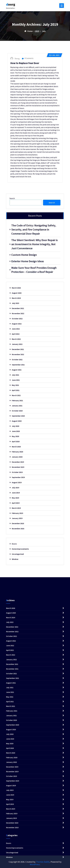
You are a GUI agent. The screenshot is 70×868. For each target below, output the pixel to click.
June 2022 (16, 329)
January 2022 (17, 344)
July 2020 (15, 426)
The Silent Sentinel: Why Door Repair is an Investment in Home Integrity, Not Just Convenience (35, 244)
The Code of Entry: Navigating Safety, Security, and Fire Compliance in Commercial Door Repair (34, 229)
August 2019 (17, 482)
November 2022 (18, 313)
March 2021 (16, 395)
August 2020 (17, 421)
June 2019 (16, 493)
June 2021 (16, 380)
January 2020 (17, 457)
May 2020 (15, 436)
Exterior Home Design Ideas (28, 261)
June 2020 (16, 431)
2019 (37, 31)
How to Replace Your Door (25, 63)
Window (15, 559)
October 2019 (17, 472)
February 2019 (17, 513)
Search (12, 198)
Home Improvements (20, 549)
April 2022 (16, 334)
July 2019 (15, 488)
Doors (14, 544)
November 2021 (18, 354)
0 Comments (28, 58)
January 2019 (17, 518)
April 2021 (16, 390)
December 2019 (18, 462)
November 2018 (18, 529)
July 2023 (15, 303)
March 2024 (16, 298)
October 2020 (17, 411)
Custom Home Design (24, 255)
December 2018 (18, 523)
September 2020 (18, 416)
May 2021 (15, 385)
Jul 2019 (54, 55)
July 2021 (15, 375)
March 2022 (16, 339)
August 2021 (17, 370)
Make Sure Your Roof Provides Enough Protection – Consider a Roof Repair (34, 270)
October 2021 (17, 360)
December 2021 (18, 349)
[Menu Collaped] (62, 6)
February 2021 (17, 400)
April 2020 (16, 441)
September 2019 (18, 477)
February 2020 (17, 452)
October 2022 (17, 319)
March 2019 (16, 508)
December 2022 (18, 308)
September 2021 (18, 365)
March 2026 (16, 288)
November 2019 (18, 467)
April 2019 (16, 503)
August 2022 (17, 324)
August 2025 (17, 293)
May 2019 (15, 498)
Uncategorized (18, 554)
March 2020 (16, 447)
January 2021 (17, 406)
